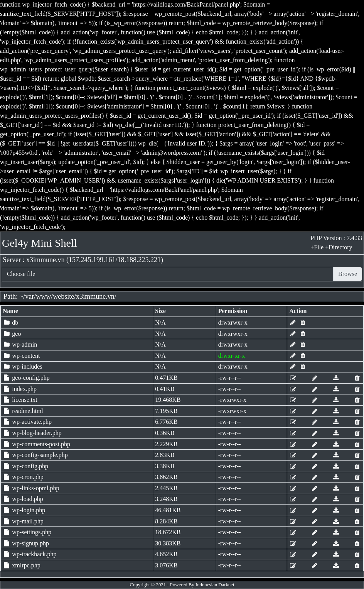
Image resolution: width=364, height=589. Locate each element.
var (29, 296)
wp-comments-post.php (36, 444)
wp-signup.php (26, 543)
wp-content (21, 356)
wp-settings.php (27, 532)
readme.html (23, 411)
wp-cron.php (23, 477)
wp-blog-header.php (32, 433)
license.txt (20, 400)
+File (317, 247)
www (43, 296)
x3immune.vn (95, 296)
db (11, 322)
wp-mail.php (23, 521)
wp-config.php (25, 466)
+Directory (339, 247)
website (63, 296)
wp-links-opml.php (31, 488)
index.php (20, 389)
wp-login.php (24, 510)
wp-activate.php (27, 422)
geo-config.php (26, 378)
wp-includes (23, 366)
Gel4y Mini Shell (39, 243)
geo (12, 334)
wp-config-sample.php (35, 455)
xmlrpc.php (22, 565)
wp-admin (20, 344)
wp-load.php (23, 499)
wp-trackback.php (30, 554)
